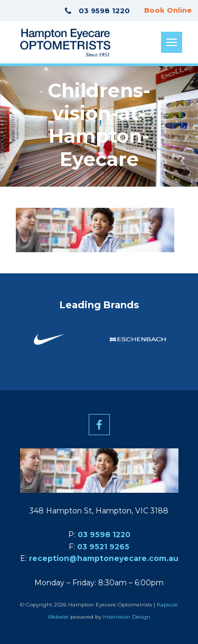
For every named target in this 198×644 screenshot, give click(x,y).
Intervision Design (127, 617)
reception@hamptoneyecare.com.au (104, 558)
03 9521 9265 (103, 547)
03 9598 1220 (104, 535)
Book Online (168, 10)
